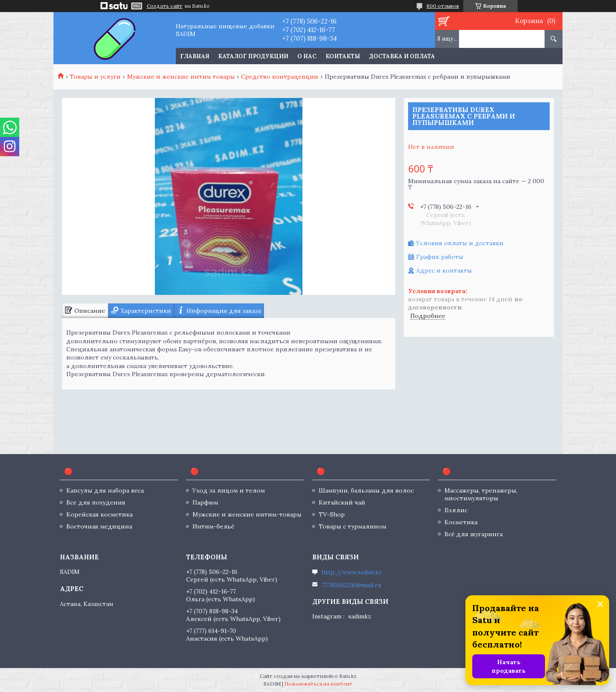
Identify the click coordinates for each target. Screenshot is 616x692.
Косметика (461, 522)
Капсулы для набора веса (105, 490)
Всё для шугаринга (474, 534)
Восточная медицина (99, 526)
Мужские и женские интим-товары (247, 514)
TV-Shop (332, 514)
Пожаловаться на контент (318, 684)
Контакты (343, 56)
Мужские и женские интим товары (181, 77)
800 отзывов (443, 6)
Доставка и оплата (402, 56)
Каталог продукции (253, 56)
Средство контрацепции (280, 77)
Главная (195, 56)
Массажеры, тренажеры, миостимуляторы (481, 494)
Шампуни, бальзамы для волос (366, 490)
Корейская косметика (99, 514)
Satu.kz (348, 676)
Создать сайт (165, 6)
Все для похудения (96, 502)
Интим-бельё (213, 526)
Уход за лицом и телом (229, 490)
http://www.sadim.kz (352, 572)
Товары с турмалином (352, 526)
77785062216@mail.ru (351, 585)
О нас (307, 56)
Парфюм (205, 502)
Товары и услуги (95, 77)
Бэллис (456, 510)
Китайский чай (342, 502)
